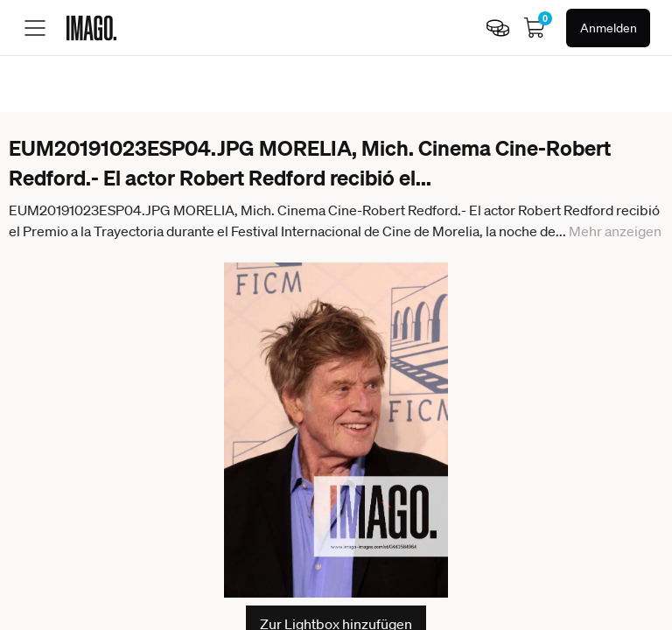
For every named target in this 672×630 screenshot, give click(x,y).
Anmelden (609, 28)
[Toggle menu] (35, 28)
